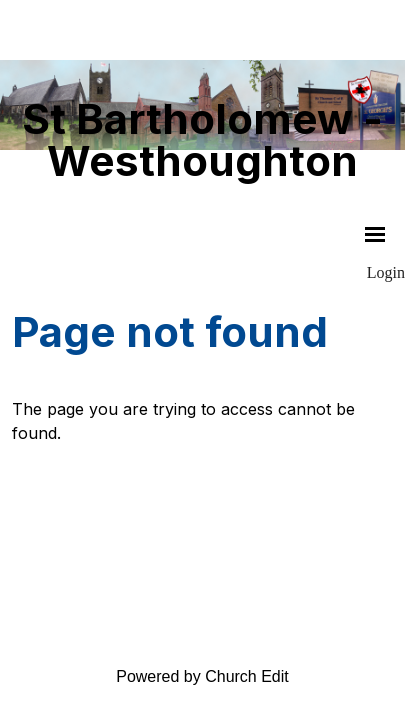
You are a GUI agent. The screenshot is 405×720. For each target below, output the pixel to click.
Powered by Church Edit (202, 676)
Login (386, 272)
